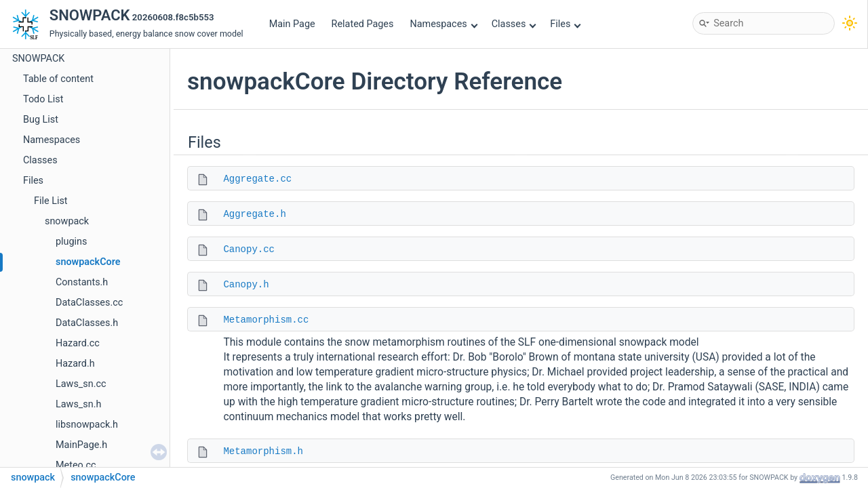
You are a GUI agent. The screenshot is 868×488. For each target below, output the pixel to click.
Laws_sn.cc (81, 384)
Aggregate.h (254, 214)
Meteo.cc (76, 465)
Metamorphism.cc (266, 320)
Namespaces (443, 24)
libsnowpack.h (87, 425)
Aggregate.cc (257, 179)
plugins (71, 242)
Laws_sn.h (78, 404)
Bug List (41, 120)
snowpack (67, 221)
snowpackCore (88, 262)
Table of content (58, 79)
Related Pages (363, 24)
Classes (514, 24)
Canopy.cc (249, 249)
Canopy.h (246, 285)
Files (565, 24)
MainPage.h (81, 445)
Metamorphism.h (263, 451)
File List (51, 201)
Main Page (292, 24)
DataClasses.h (87, 323)
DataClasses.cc (89, 303)
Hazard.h (75, 364)
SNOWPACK (38, 59)
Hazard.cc (78, 343)
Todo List (43, 99)
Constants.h (82, 282)
